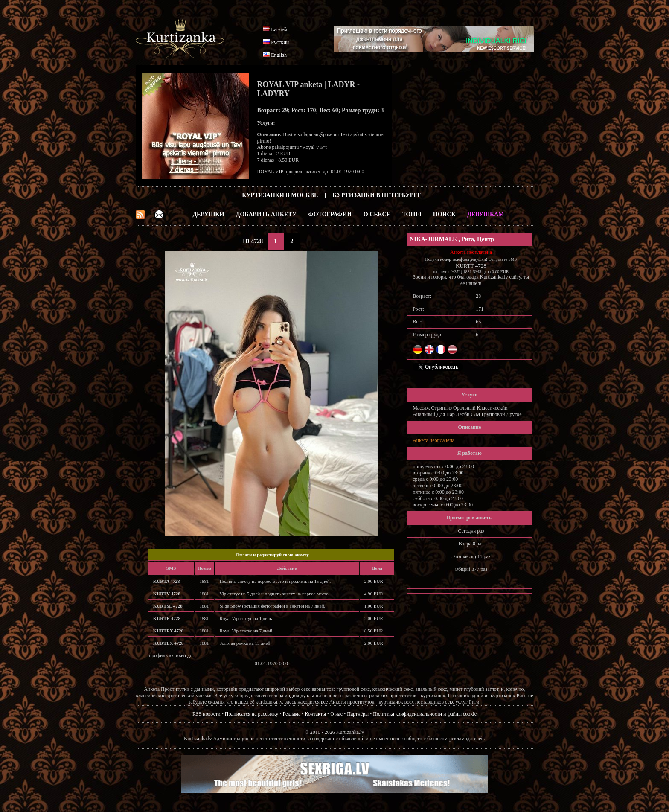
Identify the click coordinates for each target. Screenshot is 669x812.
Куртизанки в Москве (280, 195)
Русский (280, 42)
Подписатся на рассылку (252, 714)
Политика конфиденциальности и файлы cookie (425, 714)
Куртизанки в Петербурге (377, 195)
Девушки (208, 214)
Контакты (316, 714)
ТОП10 (412, 214)
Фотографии (330, 214)
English (279, 55)
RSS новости (207, 714)
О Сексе (377, 214)
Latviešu (280, 29)
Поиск (444, 214)
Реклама (292, 714)
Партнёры (358, 714)
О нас (336, 714)
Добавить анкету (266, 214)
